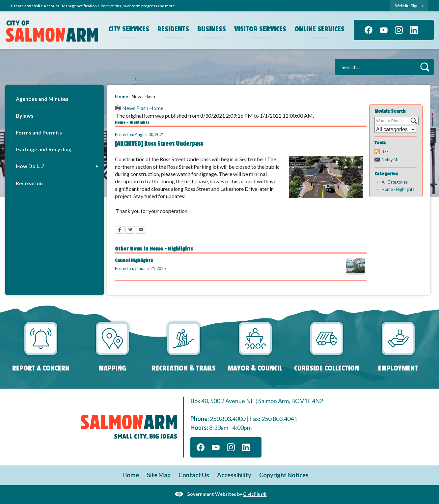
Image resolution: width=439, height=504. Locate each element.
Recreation (29, 183)
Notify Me (391, 160)
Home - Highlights (398, 189)
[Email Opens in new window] (141, 230)
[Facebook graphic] (369, 30)
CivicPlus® (255, 494)
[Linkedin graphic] (414, 30)
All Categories (395, 182)
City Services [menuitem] (129, 29)
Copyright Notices (284, 475)
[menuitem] (55, 99)
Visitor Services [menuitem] (260, 29)
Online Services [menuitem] (319, 29)
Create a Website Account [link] (35, 6)
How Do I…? (30, 166)
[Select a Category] (395, 129)
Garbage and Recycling (44, 149)
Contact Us (194, 475)
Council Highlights (134, 261)
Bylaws (25, 116)
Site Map (159, 475)
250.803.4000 (228, 419)
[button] (425, 67)
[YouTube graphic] (384, 30)
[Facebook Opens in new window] (120, 230)
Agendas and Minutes (42, 99)
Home (122, 96)
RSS (385, 152)
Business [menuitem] (212, 29)
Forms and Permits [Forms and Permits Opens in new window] (39, 132)
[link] (409, 6)
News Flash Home (143, 108)
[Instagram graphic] (399, 30)
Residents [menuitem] (173, 29)
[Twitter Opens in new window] (130, 230)
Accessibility (234, 475)
